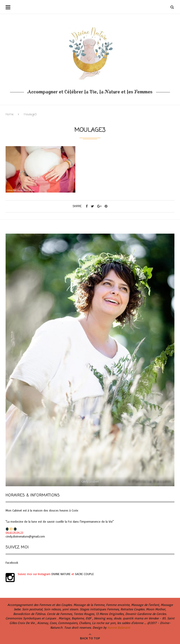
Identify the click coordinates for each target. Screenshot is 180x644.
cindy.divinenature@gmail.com (25, 536)
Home (10, 114)
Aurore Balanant (119, 627)
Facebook (12, 563)
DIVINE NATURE (61, 574)
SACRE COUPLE (84, 574)
